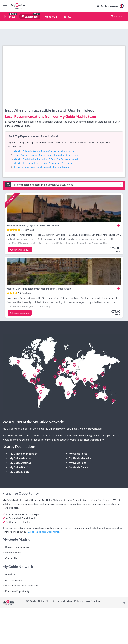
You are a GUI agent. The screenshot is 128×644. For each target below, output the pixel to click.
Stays (10, 17)
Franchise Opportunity (17, 591)
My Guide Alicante (20, 458)
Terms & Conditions (92, 601)
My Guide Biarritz (20, 467)
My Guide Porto (78, 454)
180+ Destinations (29, 435)
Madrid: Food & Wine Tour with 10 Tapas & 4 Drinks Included (46, 159)
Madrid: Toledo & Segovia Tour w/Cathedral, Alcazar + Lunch (45, 151)
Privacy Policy (73, 601)
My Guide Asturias (20, 463)
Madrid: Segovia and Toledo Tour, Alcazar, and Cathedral (43, 163)
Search (116, 16)
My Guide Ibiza (78, 463)
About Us (10, 574)
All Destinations (14, 580)
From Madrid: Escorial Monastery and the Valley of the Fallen (46, 155)
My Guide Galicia (79, 467)
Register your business (17, 547)
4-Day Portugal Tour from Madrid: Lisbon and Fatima (41, 167)
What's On (51, 17)
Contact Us (11, 558)
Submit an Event (14, 552)
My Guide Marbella (80, 458)
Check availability (20, 250)
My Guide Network (55, 429)
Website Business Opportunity (87, 440)
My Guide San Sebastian (23, 454)
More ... (67, 17)
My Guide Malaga (20, 472)
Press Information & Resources (22, 586)
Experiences (30, 17)
